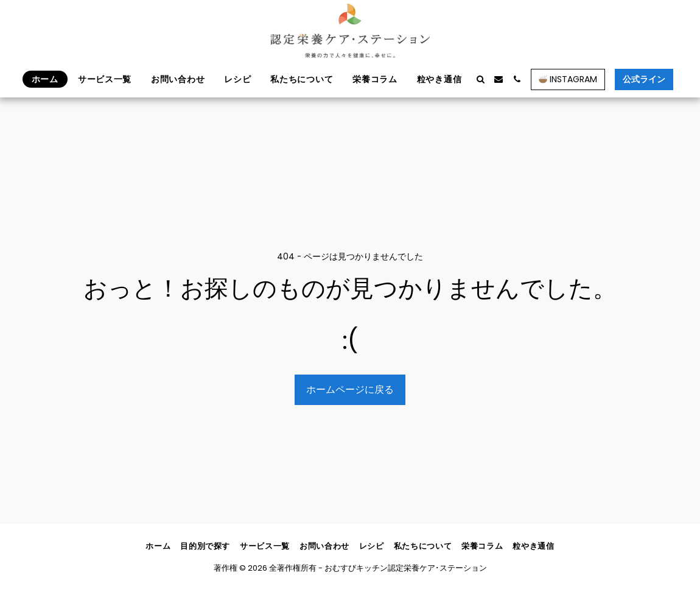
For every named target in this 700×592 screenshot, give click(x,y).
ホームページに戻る (350, 389)
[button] (480, 79)
